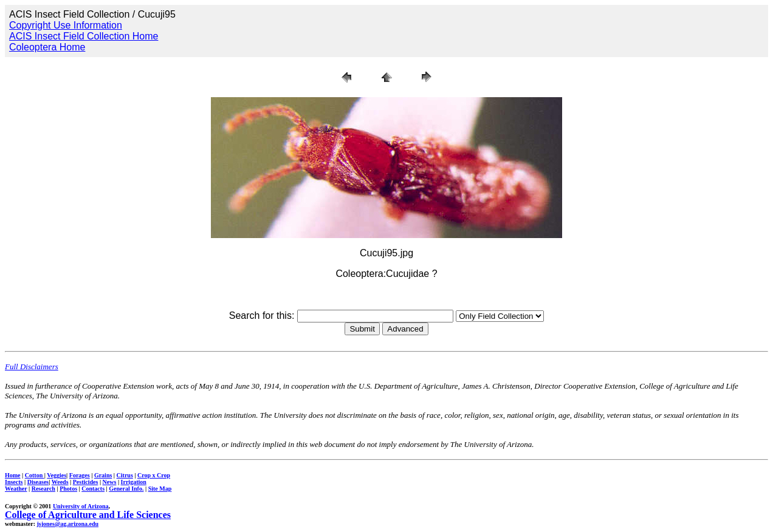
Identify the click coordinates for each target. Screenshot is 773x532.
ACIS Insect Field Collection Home (84, 36)
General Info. (126, 489)
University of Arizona (81, 506)
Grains (103, 475)
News (110, 482)
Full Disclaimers (32, 367)
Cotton (35, 475)
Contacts (93, 489)
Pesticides (86, 482)
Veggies (57, 475)
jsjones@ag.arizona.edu (67, 524)
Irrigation (134, 482)
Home (13, 475)
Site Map (160, 489)
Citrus (125, 475)
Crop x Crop (154, 475)
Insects (14, 482)
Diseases (38, 482)
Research (43, 489)
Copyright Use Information (66, 25)
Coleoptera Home (47, 47)
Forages (80, 475)
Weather (16, 489)
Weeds (60, 482)
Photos (68, 489)
